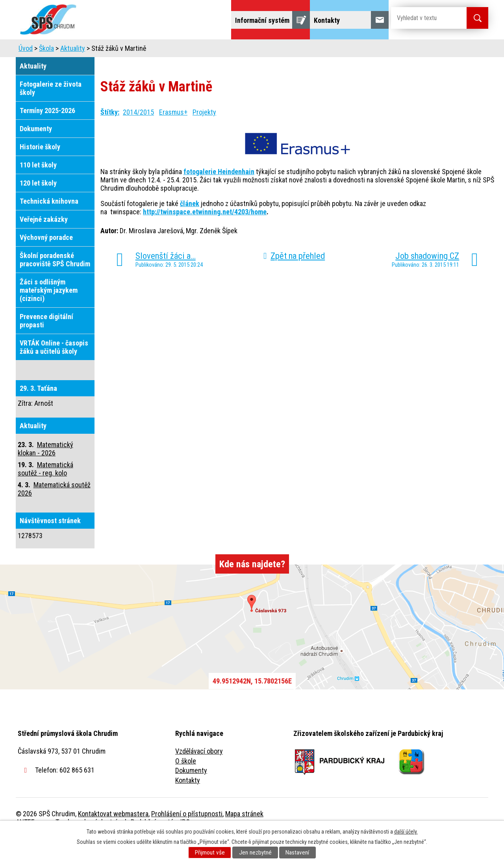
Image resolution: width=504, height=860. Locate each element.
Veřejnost (339, 50)
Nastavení (297, 853)
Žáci (302, 50)
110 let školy (38, 187)
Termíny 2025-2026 (47, 133)
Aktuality (73, 70)
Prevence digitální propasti (46, 343)
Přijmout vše (210, 853)
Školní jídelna (259, 50)
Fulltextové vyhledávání (445, 50)
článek (190, 226)
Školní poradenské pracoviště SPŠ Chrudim (55, 282)
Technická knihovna (49, 223)
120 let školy (38, 205)
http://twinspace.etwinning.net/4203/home (205, 234)
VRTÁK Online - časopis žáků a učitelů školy (54, 369)
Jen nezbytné (255, 853)
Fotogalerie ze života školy (51, 110)
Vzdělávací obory (199, 773)
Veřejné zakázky (44, 241)
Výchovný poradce (46, 259)
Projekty (381, 50)
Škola (109, 50)
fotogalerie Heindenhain (219, 194)
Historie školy (40, 169)
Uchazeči (147, 50)
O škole (186, 783)
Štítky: (110, 134)
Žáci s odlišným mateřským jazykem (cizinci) (49, 312)
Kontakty (188, 802)
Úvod (77, 50)
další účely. (406, 832)
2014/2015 (138, 134)
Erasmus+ (173, 134)
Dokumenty (36, 151)
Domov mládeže (200, 50)
